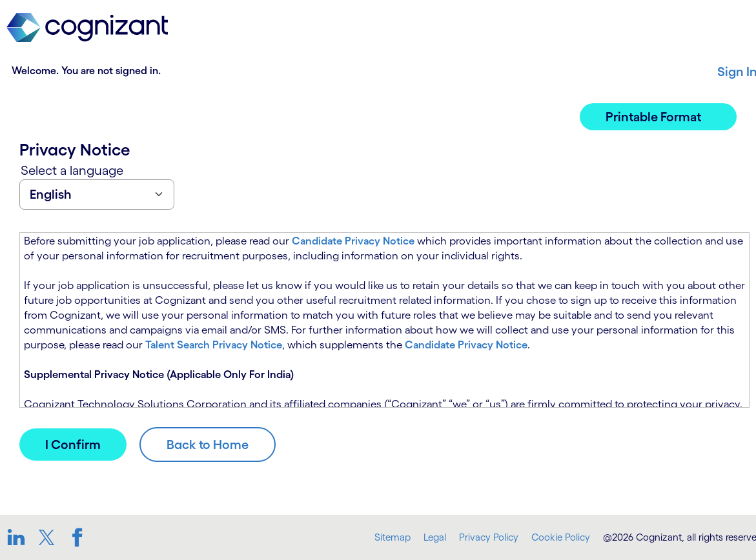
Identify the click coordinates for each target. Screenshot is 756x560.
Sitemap (393, 537)
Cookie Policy (561, 537)
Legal (435, 537)
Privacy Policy (489, 537)
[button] (658, 117)
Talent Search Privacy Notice (214, 345)
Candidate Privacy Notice (353, 241)
